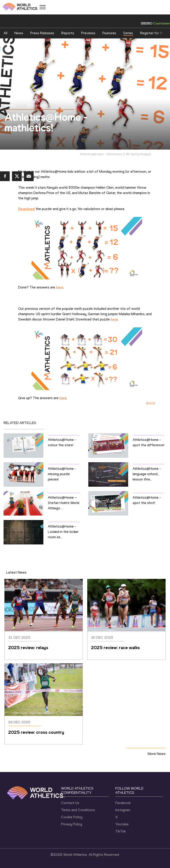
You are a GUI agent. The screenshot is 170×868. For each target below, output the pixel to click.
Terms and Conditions (78, 810)
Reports (68, 33)
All (5, 33)
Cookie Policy (72, 817)
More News (157, 754)
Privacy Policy (72, 824)
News (19, 33)
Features (109, 33)
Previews (88, 33)
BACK (151, 403)
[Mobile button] (42, 7)
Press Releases (42, 33)
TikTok (121, 831)
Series (128, 33)
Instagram (123, 810)
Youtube (122, 824)
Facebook (123, 803)
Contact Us (70, 803)
